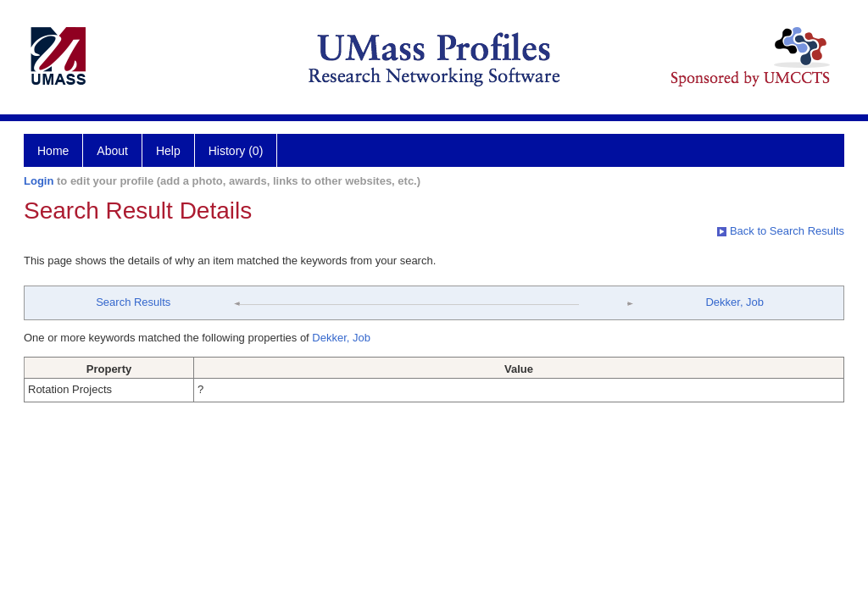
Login (39, 181)
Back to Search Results (781, 231)
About (112, 151)
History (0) (236, 151)
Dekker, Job (734, 302)
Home (53, 151)
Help (168, 151)
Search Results (133, 302)
